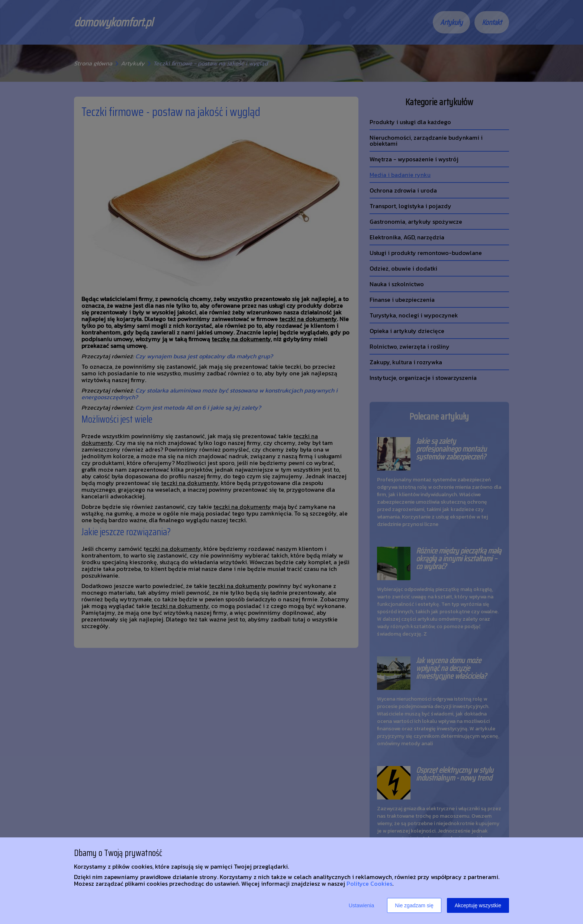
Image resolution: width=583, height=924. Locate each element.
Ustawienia (361, 905)
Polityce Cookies (369, 883)
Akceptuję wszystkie (478, 905)
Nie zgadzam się (414, 905)
